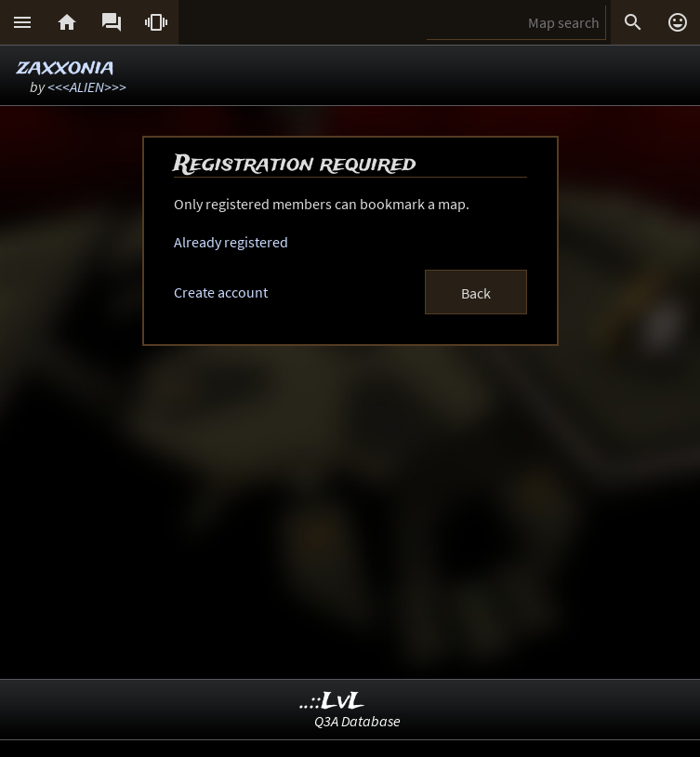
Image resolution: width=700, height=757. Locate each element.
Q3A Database (357, 721)
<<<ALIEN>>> (87, 86)
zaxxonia (66, 67)
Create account (221, 292)
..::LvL (332, 702)
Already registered (231, 242)
